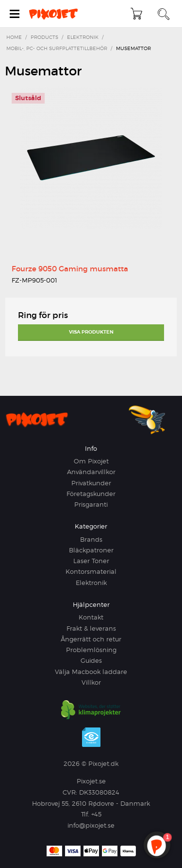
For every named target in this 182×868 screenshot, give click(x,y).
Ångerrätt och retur (91, 639)
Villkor (91, 682)
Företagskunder (91, 494)
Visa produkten (91, 332)
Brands (91, 539)
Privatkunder (91, 483)
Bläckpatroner (91, 550)
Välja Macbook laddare (91, 672)
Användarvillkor (91, 472)
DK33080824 (99, 792)
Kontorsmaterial (91, 571)
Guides (91, 660)
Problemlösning (91, 650)
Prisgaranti (91, 504)
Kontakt (91, 617)
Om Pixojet (91, 461)
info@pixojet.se (91, 825)
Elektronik (91, 583)
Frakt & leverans (91, 628)
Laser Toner (91, 561)
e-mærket (91, 737)
